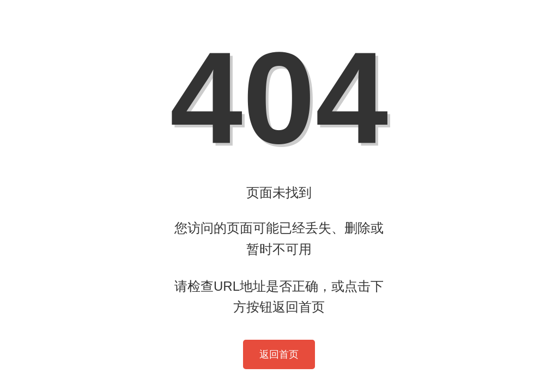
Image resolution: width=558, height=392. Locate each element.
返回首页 (279, 354)
